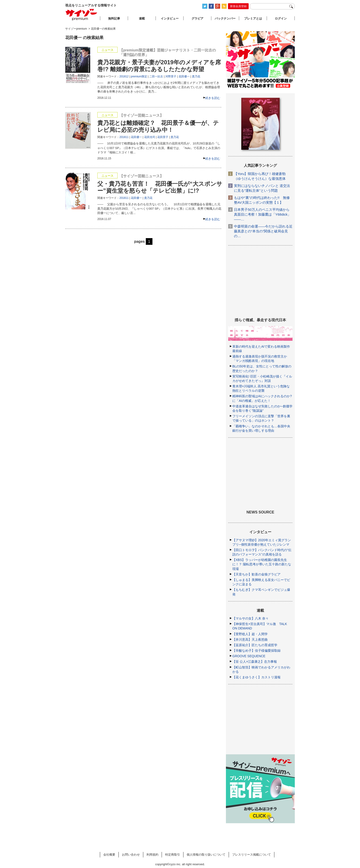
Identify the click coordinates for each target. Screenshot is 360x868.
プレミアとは (253, 18)
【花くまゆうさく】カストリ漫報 (256, 677)
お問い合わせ (131, 855)
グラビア (197, 18)
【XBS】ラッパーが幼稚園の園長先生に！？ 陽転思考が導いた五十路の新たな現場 (262, 564)
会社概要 (109, 855)
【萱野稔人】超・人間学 (250, 634)
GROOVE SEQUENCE (249, 656)
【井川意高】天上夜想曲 (250, 640)
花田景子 (163, 137)
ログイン (281, 18)
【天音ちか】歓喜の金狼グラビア (256, 574)
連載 (142, 18)
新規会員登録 (238, 6)
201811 (124, 137)
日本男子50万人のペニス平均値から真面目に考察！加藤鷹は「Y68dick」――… (262, 214)
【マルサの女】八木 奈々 (250, 618)
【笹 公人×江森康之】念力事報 (255, 662)
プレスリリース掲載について (252, 855)
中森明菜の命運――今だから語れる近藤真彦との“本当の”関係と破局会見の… (263, 231)
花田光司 (150, 137)
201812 (124, 76)
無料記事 (114, 18)
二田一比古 (156, 76)
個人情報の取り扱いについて (206, 855)
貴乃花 (196, 76)
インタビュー (170, 18)
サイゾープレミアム (82, 15)
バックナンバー (225, 18)
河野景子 (171, 76)
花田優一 (184, 76)
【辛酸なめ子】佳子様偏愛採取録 (256, 651)
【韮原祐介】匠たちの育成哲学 (255, 645)
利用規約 (152, 855)
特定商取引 (173, 855)
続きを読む (213, 98)
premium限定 (139, 76)
